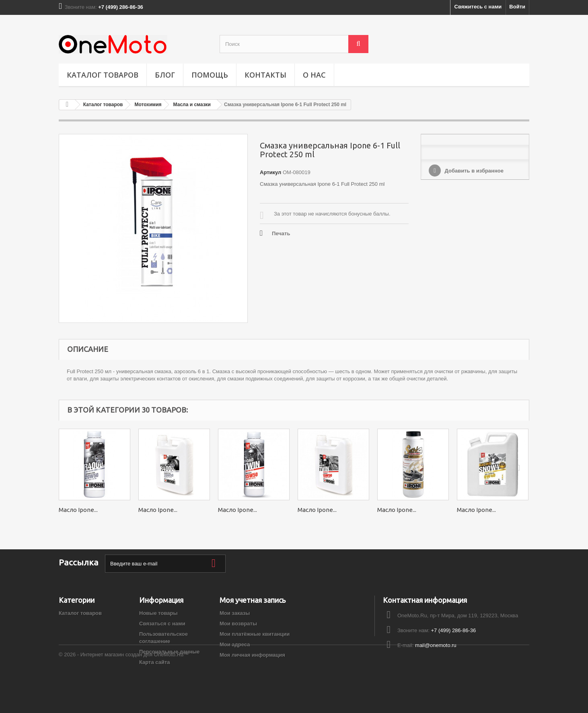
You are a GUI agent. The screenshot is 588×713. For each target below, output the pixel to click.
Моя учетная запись (253, 600)
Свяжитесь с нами (478, 7)
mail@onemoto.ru (436, 645)
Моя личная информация (252, 655)
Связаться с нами (162, 624)
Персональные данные (169, 652)
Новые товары (158, 613)
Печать (281, 233)
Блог (165, 75)
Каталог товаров (103, 75)
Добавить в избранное (473, 171)
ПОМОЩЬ (210, 75)
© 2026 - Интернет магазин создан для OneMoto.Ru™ (124, 691)
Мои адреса (235, 644)
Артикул (270, 172)
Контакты (265, 75)
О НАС (314, 75)
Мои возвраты (238, 624)
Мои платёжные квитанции (255, 634)
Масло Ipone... (78, 510)
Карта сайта (155, 662)
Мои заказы (235, 613)
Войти (517, 7)
